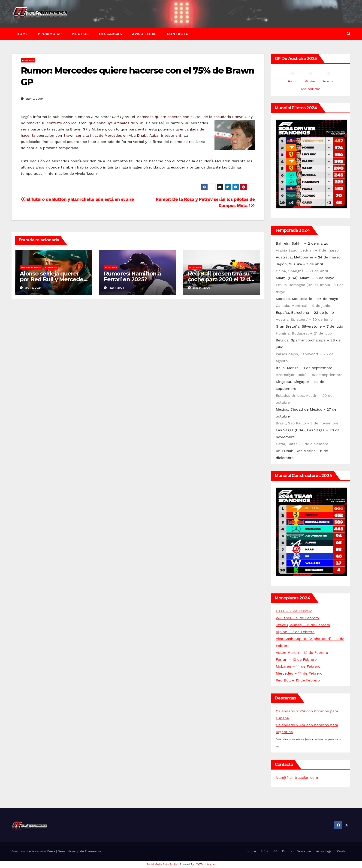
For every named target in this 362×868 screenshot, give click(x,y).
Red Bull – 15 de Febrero (298, 680)
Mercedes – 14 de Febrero (299, 673)
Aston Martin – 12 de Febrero (302, 653)
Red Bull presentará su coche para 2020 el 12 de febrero (221, 279)
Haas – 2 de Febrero (294, 611)
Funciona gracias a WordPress (34, 851)
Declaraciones (31, 267)
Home (22, 34)
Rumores (28, 60)
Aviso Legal (144, 34)
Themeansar (94, 851)
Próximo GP (50, 34)
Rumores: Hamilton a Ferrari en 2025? (132, 276)
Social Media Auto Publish (163, 864)
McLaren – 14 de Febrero (298, 666)
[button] (349, 34)
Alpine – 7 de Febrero (295, 632)
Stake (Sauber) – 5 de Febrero (303, 625)
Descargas (111, 34)
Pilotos (80, 34)
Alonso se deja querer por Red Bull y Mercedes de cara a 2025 (53, 279)
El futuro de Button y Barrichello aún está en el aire (77, 199)
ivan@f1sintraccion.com (297, 778)
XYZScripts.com (206, 864)
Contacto (178, 34)
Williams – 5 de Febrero (297, 618)
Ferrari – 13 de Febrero (296, 659)
